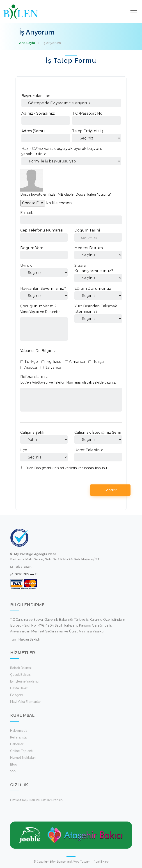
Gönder (110, 490)
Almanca (77, 362)
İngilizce (53, 362)
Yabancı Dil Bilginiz (38, 351)
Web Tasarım (82, 862)
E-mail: (26, 213)
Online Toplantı (22, 751)
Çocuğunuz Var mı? (38, 306)
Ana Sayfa (27, 43)
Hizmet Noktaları (23, 758)
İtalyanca (53, 367)
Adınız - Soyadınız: (38, 113)
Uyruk (26, 265)
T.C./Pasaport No (87, 113)
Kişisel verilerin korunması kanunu (81, 468)
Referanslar (19, 737)
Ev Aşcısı (17, 695)
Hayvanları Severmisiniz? (43, 288)
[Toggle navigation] (134, 12)
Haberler (17, 744)
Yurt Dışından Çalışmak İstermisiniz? (96, 309)
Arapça (31, 367)
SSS (13, 771)
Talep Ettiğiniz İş (88, 131)
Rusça (98, 362)
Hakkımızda (19, 731)
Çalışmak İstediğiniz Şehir (98, 432)
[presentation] (56, 490)
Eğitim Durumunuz (93, 288)
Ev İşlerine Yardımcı (25, 681)
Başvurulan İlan (36, 96)
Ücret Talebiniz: (89, 450)
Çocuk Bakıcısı (21, 675)
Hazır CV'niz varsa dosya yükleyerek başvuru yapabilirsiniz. (62, 151)
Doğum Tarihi (87, 230)
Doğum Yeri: (32, 248)
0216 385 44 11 (26, 574)
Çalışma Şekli (32, 432)
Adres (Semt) (33, 131)
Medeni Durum (89, 248)
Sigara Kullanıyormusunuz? (94, 268)
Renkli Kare (101, 862)
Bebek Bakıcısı (21, 668)
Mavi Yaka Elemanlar (25, 702)
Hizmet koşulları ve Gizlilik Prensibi (37, 800)
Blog (14, 764)
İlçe (24, 450)
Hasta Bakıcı (19, 688)
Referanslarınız (34, 377)
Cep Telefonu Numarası (42, 230)
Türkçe (31, 362)
